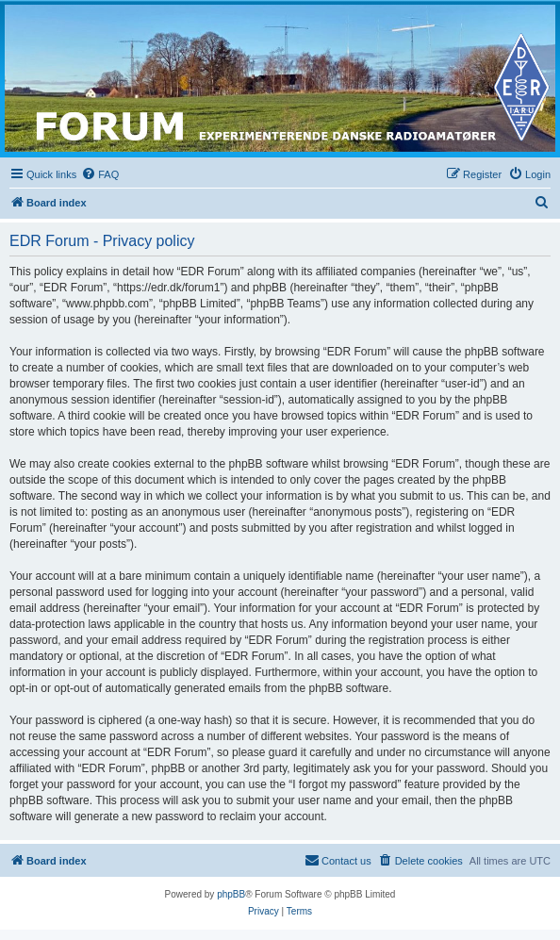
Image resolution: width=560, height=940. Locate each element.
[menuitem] (100, 174)
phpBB (231, 894)
